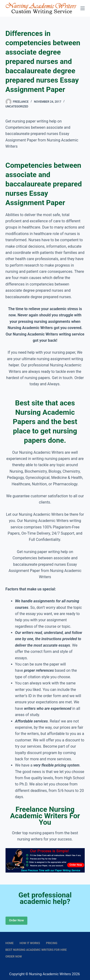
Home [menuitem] (10, 943)
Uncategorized (17, 106)
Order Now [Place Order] (17, 920)
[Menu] (83, 8)
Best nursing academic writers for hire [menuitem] (36, 950)
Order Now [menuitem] (14, 957)
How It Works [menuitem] (30, 943)
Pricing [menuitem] (52, 943)
